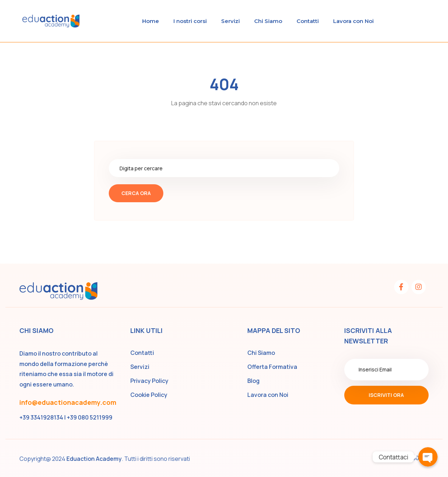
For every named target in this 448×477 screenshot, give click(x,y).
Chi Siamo (268, 21)
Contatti (308, 21)
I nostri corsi (190, 21)
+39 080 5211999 (90, 417)
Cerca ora (136, 193)
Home (151, 21)
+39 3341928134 (41, 417)
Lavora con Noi (353, 21)
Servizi (230, 21)
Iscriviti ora (386, 395)
